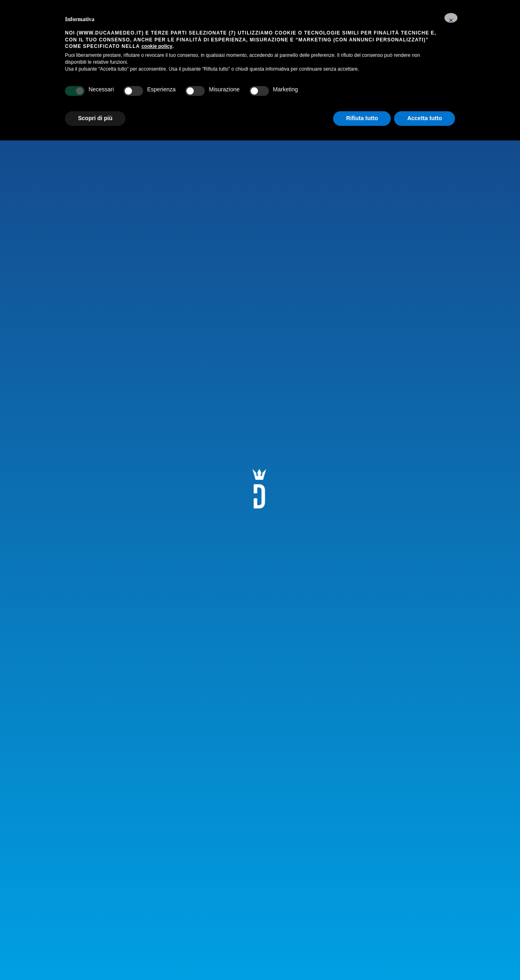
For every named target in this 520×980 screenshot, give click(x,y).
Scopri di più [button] (95, 118)
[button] (451, 18)
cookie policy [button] (157, 46)
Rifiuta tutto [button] (362, 118)
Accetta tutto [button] (425, 118)
